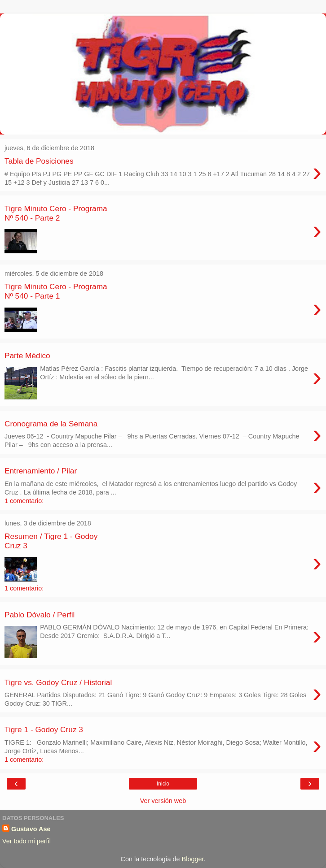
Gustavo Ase (31, 829)
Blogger (193, 859)
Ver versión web (163, 801)
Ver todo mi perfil (26, 841)
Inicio (163, 784)
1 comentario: (24, 501)
